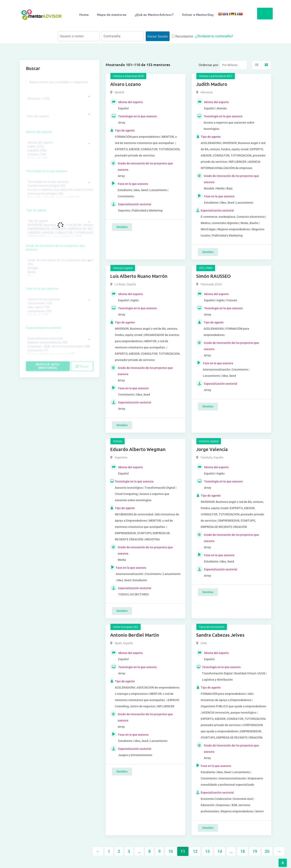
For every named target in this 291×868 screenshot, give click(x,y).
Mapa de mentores (112, 14)
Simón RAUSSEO (213, 276)
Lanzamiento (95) (59, 311)
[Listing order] (233, 65)
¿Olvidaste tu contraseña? (214, 36)
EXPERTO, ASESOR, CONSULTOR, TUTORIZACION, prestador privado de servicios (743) (59, 233)
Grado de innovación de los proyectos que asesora (55, 248)
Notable (59, 268)
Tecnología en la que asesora (46, 171)
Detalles (122, 227)
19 (255, 851)
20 (267, 851)
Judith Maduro (212, 84)
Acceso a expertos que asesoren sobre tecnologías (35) (59, 190)
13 (207, 851)
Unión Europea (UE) (126, 627)
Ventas (118, 441)
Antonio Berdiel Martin (135, 635)
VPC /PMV (206, 268)
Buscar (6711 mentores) (48, 366)
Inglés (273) (59, 147)
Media (59, 272)
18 (243, 851)
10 (171, 851)
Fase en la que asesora (42, 289)
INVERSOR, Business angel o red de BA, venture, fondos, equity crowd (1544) (59, 225)
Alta (59, 264)
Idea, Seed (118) (59, 307)
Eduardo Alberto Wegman (138, 449)
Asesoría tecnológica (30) (59, 194)
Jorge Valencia (212, 449)
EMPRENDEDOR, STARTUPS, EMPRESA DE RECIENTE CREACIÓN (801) (59, 229)
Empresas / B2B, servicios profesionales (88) (59, 346)
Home (84, 14)
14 (220, 851)
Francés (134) (59, 155)
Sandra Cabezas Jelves (220, 635)
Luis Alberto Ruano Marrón (139, 276)
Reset (82, 366)
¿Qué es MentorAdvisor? (154, 14)
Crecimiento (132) (59, 303)
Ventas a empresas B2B (128, 76)
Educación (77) (59, 350)
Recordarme (182, 36)
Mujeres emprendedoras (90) (59, 343)
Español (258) (59, 151)
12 (195, 851)
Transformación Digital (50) (59, 186)
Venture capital (123, 268)
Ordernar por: (209, 65)
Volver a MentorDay (198, 14)
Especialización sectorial (43, 328)
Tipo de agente (36, 210)
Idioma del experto (39, 132)
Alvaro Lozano (126, 84)
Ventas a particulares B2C (216, 76)
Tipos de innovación (212, 627)
